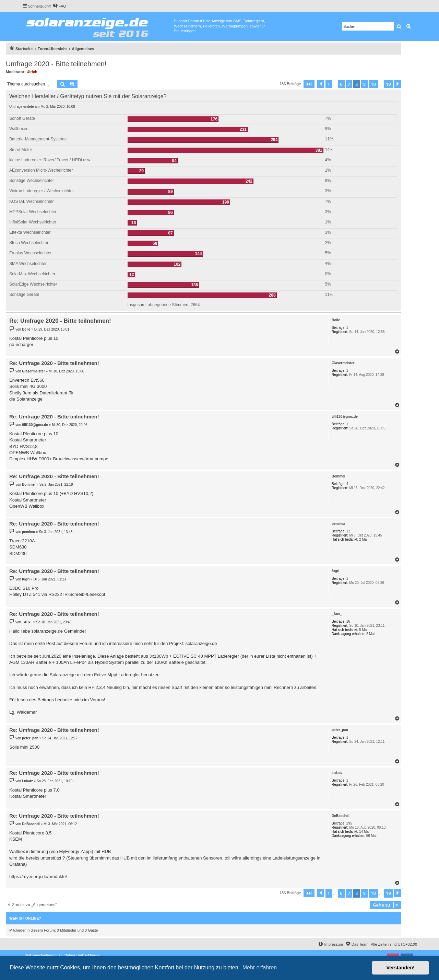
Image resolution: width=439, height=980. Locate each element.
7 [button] (349, 84)
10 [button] (373, 84)
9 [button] (364, 84)
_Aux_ (337, 614)
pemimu (338, 524)
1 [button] (329, 84)
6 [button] (341, 84)
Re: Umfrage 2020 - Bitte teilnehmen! (60, 321)
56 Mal (371, 836)
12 (348, 531)
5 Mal (363, 630)
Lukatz (337, 773)
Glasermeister (343, 363)
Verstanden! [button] (401, 968)
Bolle (336, 320)
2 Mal (363, 539)
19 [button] (388, 84)
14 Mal (364, 832)
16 (348, 621)
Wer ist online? (25, 918)
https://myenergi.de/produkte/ (38, 877)
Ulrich (32, 72)
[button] (309, 84)
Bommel (338, 476)
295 (349, 823)
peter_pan (340, 730)
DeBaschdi (341, 816)
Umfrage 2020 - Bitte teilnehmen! (56, 64)
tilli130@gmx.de (345, 417)
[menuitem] (59, 6)
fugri (335, 571)
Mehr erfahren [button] (260, 967)
